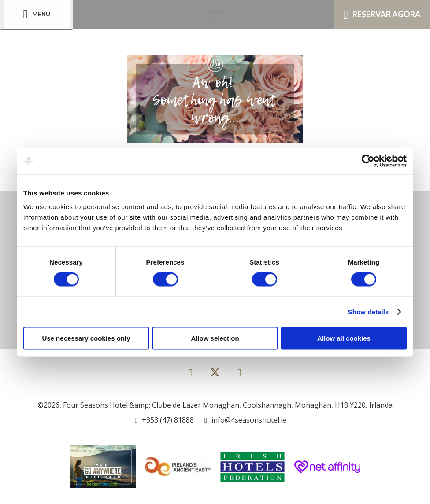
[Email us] (245, 420)
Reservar (382, 15)
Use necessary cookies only (86, 338)
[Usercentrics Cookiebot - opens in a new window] (368, 161)
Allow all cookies (344, 338)
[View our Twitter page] (215, 376)
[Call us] (164, 420)
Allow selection (215, 338)
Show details (369, 311)
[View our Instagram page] (239, 372)
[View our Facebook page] (191, 372)
